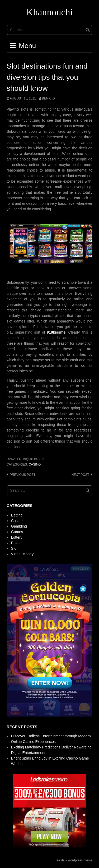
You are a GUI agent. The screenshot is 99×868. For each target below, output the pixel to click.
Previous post (23, 475)
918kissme (56, 332)
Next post (80, 475)
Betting (17, 515)
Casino (35, 464)
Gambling (19, 526)
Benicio (48, 98)
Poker (16, 543)
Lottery (17, 537)
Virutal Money (22, 554)
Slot (14, 548)
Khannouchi (50, 12)
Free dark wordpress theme (73, 860)
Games (17, 532)
